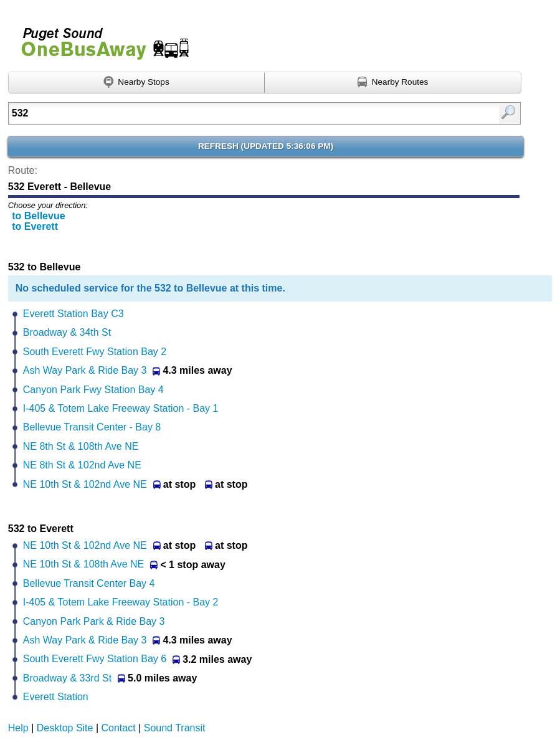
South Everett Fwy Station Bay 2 (95, 352)
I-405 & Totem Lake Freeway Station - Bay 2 (121, 602)
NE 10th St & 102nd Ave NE (85, 484)
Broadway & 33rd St (67, 678)
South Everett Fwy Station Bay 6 (95, 659)
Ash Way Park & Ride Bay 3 (85, 370)
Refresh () (266, 146)
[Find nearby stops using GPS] (137, 83)
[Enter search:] (228, 113)
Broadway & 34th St (67, 332)
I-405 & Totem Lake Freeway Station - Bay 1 (121, 408)
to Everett (35, 226)
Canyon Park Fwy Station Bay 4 (93, 390)
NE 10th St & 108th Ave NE (84, 564)
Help (18, 728)
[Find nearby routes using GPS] (393, 83)
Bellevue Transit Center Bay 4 (89, 583)
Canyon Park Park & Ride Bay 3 (94, 621)
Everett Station (56, 697)
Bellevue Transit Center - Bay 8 (92, 427)
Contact (119, 728)
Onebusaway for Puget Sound (100, 38)
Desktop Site (65, 728)
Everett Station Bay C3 (74, 314)
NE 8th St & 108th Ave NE (81, 446)
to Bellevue (38, 216)
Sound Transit (175, 728)
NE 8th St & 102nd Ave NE (82, 465)
